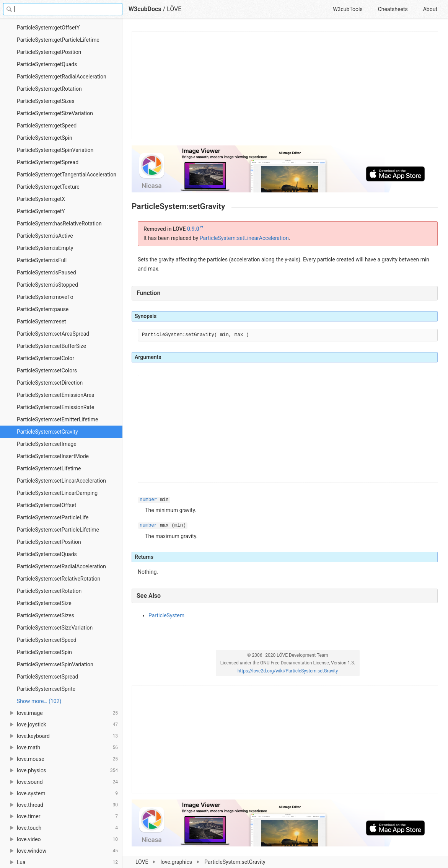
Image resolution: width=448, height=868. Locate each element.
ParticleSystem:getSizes (46, 101)
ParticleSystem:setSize (44, 603)
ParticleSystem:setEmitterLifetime (57, 419)
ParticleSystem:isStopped (47, 285)
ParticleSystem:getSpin (45, 138)
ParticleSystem (166, 615)
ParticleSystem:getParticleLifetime (58, 40)
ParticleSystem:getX (41, 199)
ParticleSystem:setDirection (50, 383)
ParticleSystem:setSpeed (47, 640)
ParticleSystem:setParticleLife (53, 517)
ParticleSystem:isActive (45, 236)
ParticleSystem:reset (42, 321)
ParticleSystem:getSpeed (47, 126)
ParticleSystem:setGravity (47, 432)
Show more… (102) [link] (39, 701)
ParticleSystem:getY (41, 211)
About (430, 9)
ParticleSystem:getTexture (48, 187)
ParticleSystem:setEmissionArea (56, 395)
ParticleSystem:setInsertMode (53, 456)
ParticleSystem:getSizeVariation (55, 113)
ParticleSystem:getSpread (48, 162)
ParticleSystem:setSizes (46, 615)
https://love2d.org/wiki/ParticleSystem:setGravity (288, 671)
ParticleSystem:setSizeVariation (55, 628)
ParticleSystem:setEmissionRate (55, 407)
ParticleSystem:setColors (47, 370)
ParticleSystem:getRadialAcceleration (62, 77)
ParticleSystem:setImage (47, 444)
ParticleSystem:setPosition (49, 542)
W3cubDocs (145, 9)
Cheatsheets (393, 9)
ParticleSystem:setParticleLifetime (58, 530)
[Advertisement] (285, 85)
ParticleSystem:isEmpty (45, 248)
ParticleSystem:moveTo (45, 297)
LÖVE (142, 862)
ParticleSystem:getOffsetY (48, 28)
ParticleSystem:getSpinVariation (55, 150)
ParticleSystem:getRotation (49, 89)
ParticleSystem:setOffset (46, 505)
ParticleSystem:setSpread (47, 677)
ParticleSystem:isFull (42, 260)
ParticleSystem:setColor (46, 358)
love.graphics (176, 862)
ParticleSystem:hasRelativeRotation (59, 224)
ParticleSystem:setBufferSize (51, 346)
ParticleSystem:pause (43, 309)
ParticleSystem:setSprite (46, 689)
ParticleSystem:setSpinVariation (55, 664)
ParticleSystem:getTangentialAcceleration (67, 175)
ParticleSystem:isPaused (46, 272)
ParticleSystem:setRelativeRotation (59, 579)
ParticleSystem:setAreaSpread (53, 334)
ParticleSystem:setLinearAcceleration (61, 481)
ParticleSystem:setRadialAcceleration (61, 566)
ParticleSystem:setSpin (44, 652)
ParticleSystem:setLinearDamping (57, 493)
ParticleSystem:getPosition (49, 52)
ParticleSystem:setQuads (47, 554)
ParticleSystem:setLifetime (49, 468)
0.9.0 (193, 229)
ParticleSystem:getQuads (47, 64)
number (148, 500)
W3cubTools (348, 9)
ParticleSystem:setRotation (49, 591)
